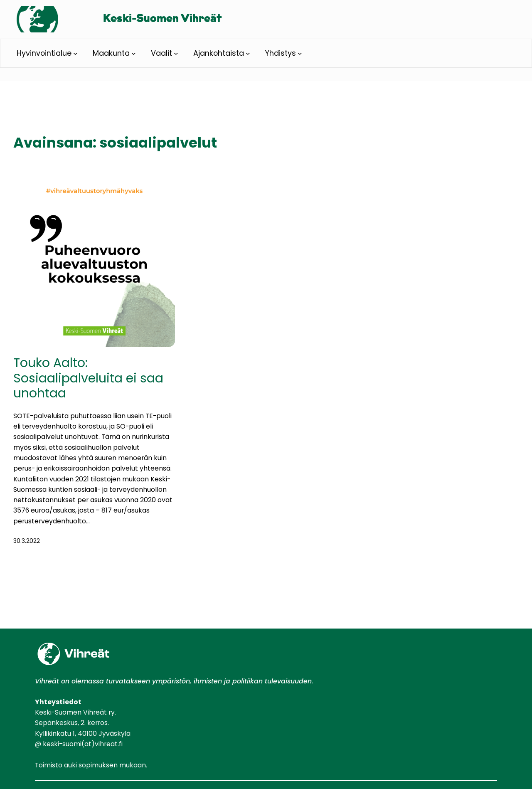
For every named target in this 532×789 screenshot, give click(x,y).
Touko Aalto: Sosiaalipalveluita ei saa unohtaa (88, 378)
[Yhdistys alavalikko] (300, 53)
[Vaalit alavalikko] (176, 53)
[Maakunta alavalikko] (134, 53)
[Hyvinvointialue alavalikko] (75, 53)
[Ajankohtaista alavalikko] (248, 53)
